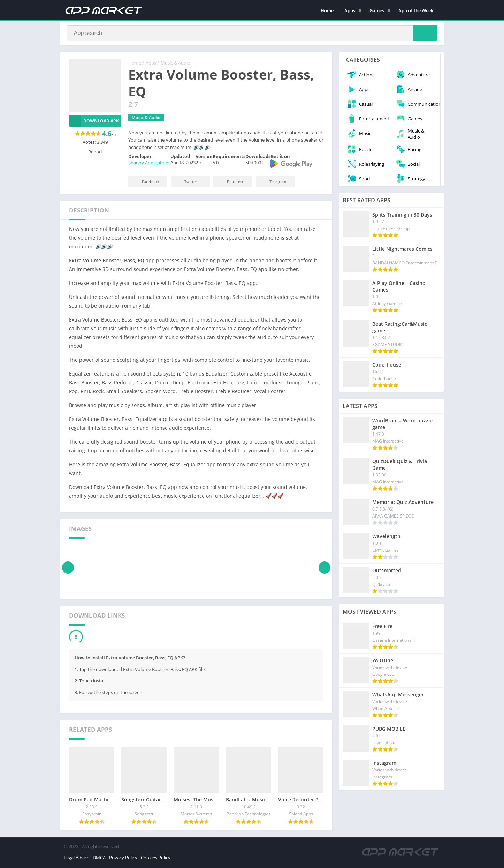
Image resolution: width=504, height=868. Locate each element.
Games (377, 10)
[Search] (252, 34)
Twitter (186, 183)
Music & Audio (175, 65)
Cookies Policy (156, 859)
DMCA (99, 859)
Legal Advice (77, 859)
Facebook (146, 183)
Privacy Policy (123, 859)
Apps (350, 10)
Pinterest (230, 183)
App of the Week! (417, 10)
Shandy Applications (149, 164)
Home (327, 10)
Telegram (273, 183)
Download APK (94, 122)
